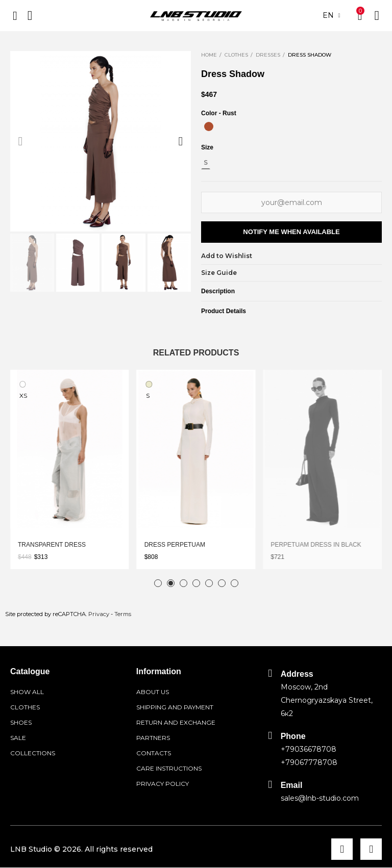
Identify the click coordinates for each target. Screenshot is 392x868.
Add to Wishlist (227, 256)
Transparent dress (52, 545)
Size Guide (219, 273)
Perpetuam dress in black (316, 545)
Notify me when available (291, 232)
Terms (123, 614)
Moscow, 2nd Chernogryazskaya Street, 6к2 (327, 700)
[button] (20, 141)
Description (218, 291)
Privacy (99, 614)
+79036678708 (309, 749)
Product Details (224, 311)
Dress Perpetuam (175, 545)
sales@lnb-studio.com (320, 798)
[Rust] (209, 126)
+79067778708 (309, 762)
